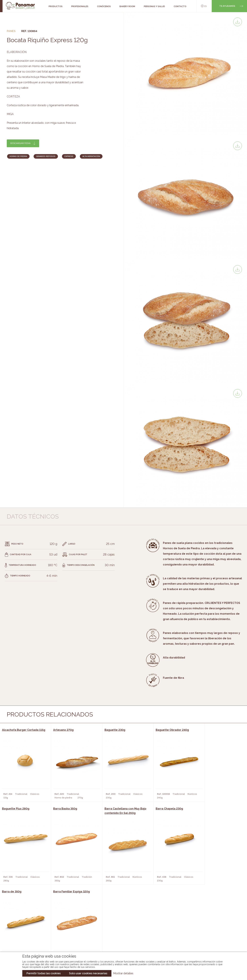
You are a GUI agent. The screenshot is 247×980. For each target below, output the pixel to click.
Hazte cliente (27, 939)
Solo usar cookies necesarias (88, 973)
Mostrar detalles (123, 973)
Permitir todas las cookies (44, 973)
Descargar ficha (20, 143)
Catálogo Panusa (121, 939)
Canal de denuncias (210, 942)
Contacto (25, 934)
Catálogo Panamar (122, 929)
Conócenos (26, 924)
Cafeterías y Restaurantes (73, 924)
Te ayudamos (227, 6)
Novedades (117, 924)
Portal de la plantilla (210, 932)
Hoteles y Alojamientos (71, 939)
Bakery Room (27, 929)
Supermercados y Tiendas (72, 934)
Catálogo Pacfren (121, 944)
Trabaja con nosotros (211, 921)
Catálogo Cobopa (121, 934)
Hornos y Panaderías (69, 929)
